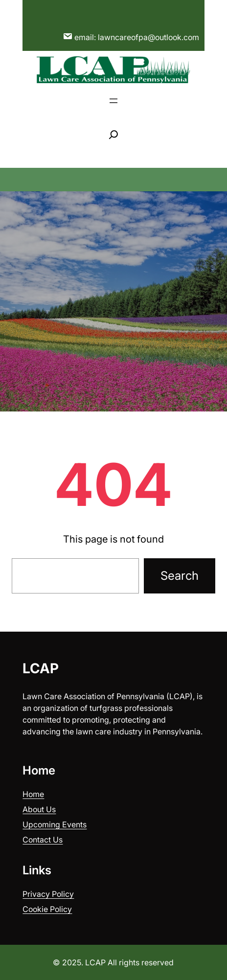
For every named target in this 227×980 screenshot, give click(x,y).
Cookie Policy (47, 909)
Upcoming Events (55, 824)
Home (33, 794)
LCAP (41, 668)
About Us (39, 809)
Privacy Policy (48, 894)
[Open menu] (113, 101)
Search (180, 576)
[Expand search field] (113, 135)
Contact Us (43, 840)
